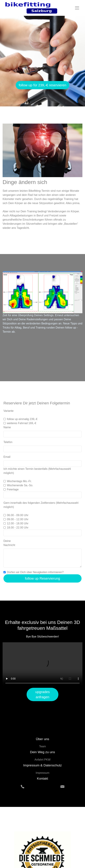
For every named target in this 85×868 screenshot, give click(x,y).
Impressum (42, 773)
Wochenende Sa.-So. (20, 485)
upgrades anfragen (42, 694)
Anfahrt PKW (42, 760)
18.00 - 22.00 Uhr (18, 528)
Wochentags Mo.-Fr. (19, 481)
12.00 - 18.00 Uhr (18, 523)
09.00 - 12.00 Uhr (18, 519)
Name (7, 427)
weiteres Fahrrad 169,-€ (22, 423)
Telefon (8, 442)
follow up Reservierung (42, 578)
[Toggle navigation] (77, 8)
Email (7, 457)
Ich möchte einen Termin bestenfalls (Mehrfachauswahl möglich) (37, 471)
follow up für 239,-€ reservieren (42, 85)
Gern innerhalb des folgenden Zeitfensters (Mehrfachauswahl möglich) (41, 505)
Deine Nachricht (9, 543)
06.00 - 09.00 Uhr (18, 515)
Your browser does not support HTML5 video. (42, 665)
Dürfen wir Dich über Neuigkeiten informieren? (35, 572)
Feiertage (13, 489)
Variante (9, 411)
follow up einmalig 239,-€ (22, 419)
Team (42, 746)
